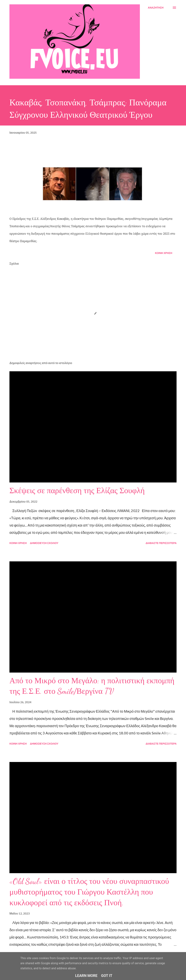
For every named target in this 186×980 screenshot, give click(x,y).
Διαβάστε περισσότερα (161, 543)
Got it (107, 976)
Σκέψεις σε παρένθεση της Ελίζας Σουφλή (77, 491)
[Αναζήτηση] (156, 8)
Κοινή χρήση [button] (164, 253)
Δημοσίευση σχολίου (44, 543)
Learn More (86, 976)
